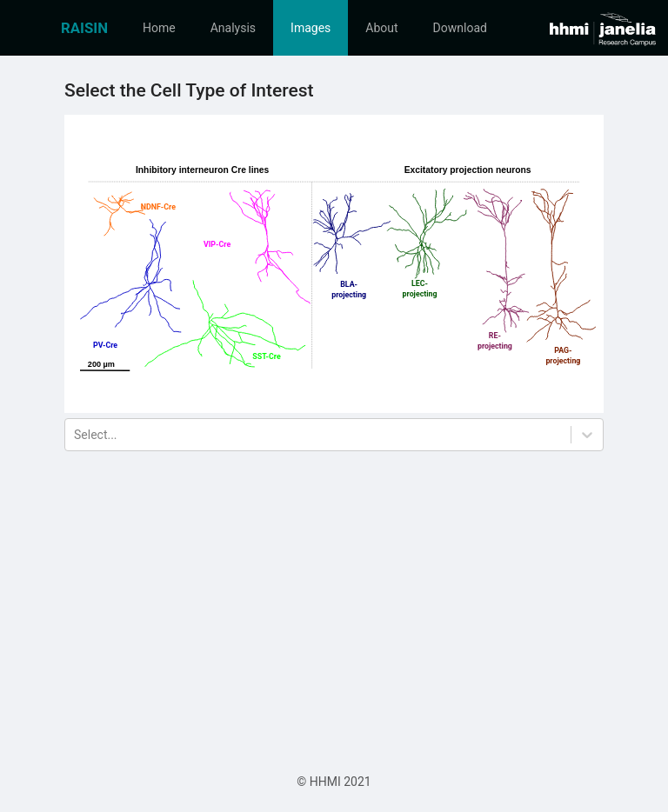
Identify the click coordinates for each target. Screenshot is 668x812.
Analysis (233, 28)
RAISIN (84, 28)
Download (460, 28)
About (381, 28)
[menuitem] (84, 28)
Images (311, 28)
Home (159, 28)
